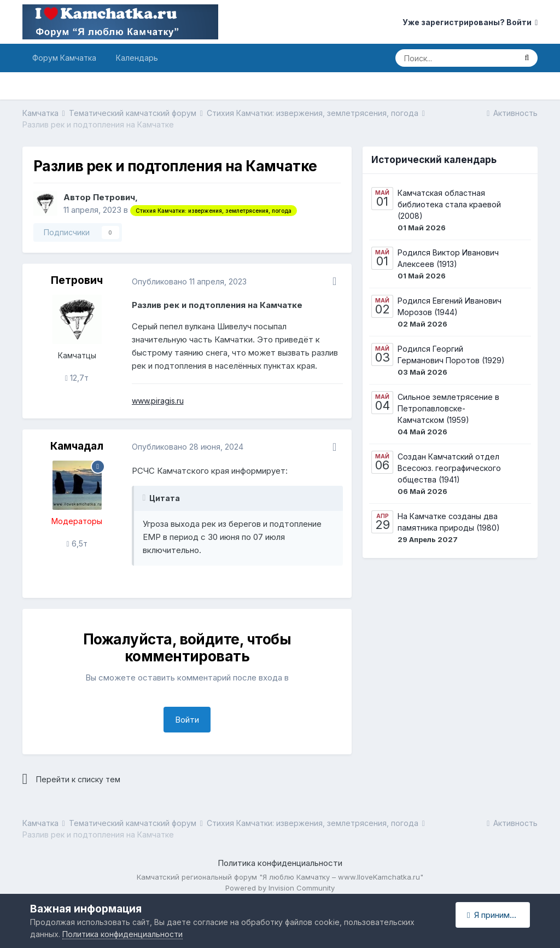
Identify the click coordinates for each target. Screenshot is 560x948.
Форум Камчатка (64, 58)
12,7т (77, 378)
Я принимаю (494, 915)
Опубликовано (189, 281)
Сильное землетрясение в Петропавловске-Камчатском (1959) (448, 408)
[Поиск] (456, 58)
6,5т (77, 543)
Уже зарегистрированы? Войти (470, 22)
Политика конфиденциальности (280, 863)
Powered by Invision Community (280, 888)
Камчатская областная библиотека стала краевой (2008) (449, 204)
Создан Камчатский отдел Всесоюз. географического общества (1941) (449, 468)
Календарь (137, 58)
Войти (187, 720)
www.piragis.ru (158, 401)
